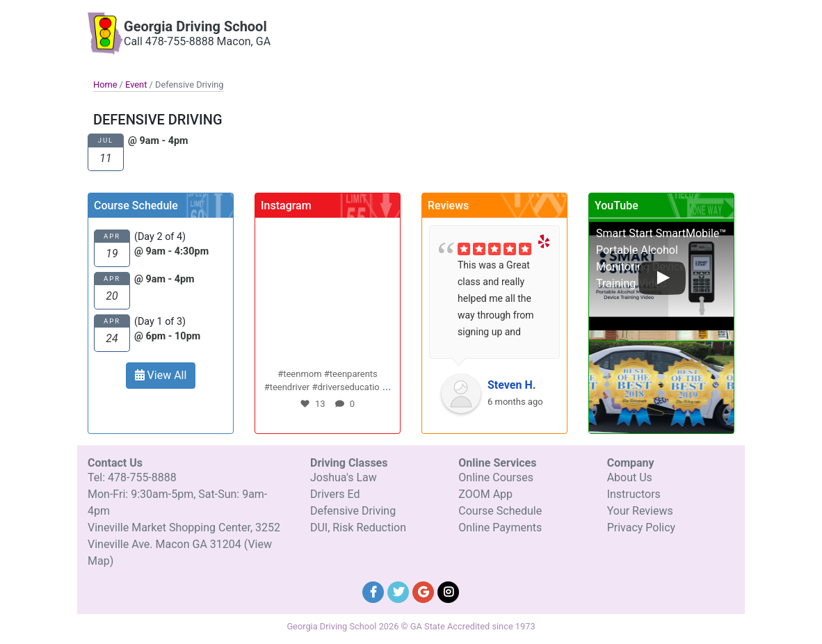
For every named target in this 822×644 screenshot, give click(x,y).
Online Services (619, 25)
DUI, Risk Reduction (358, 528)
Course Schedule (500, 511)
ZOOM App (485, 494)
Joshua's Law (344, 477)
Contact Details (690, 25)
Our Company (476, 25)
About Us (630, 477)
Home (105, 84)
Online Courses (496, 477)
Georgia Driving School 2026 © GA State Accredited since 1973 (411, 626)
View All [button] (161, 375)
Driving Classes (545, 25)
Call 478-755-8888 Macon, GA (197, 41)
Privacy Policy (642, 528)
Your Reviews (640, 511)
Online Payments (500, 528)
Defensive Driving (353, 511)
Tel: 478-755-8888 (132, 477)
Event (136, 84)
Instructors (634, 494)
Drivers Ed (335, 494)
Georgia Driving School (195, 26)
